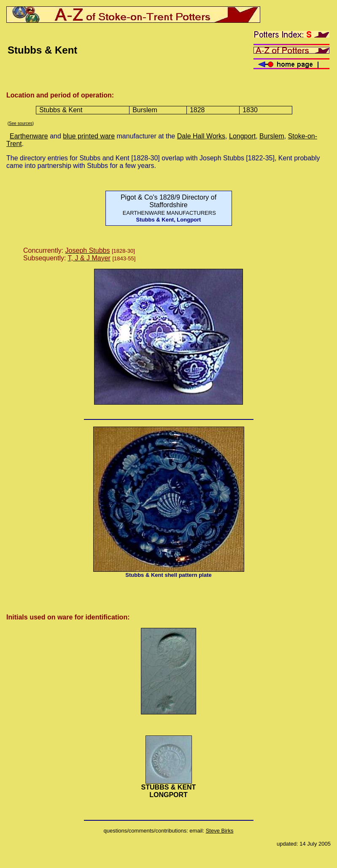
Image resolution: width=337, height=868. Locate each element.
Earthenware (29, 136)
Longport (242, 136)
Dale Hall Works (201, 136)
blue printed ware (89, 136)
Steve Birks (220, 831)
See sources (21, 123)
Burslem (272, 136)
